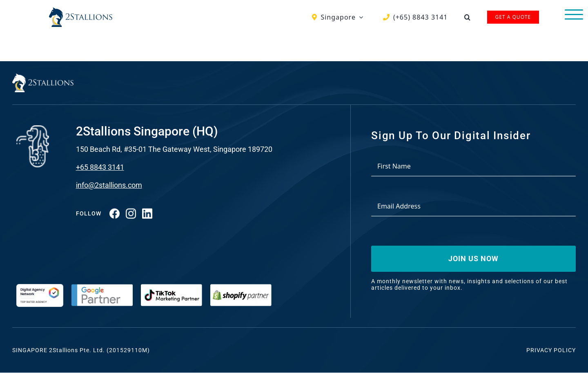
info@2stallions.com (109, 185)
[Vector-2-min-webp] (81, 11)
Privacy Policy (551, 350)
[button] (468, 17)
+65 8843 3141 (100, 167)
